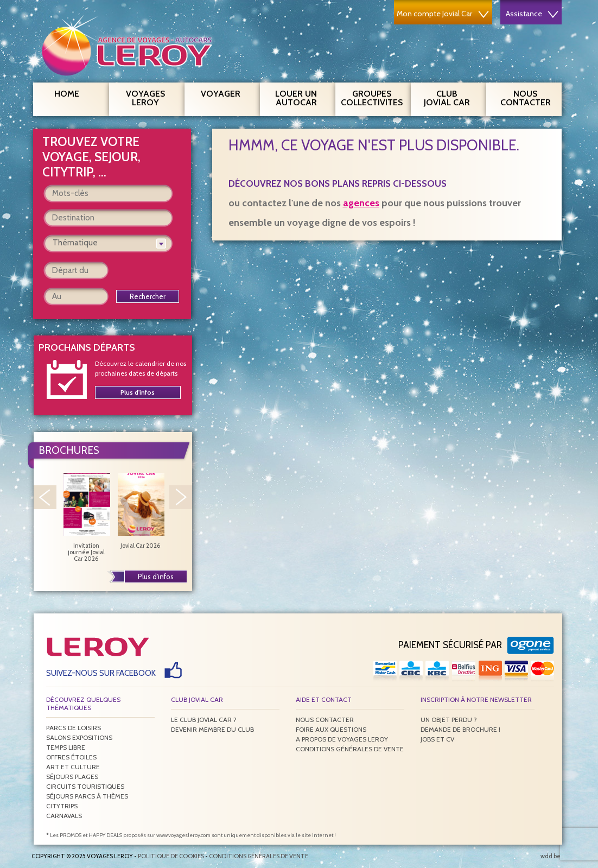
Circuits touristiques (85, 786)
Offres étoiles (71, 757)
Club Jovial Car (447, 98)
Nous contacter (530, 97)
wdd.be (551, 856)
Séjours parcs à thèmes (87, 796)
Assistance (532, 14)
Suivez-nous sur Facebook (101, 673)
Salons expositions (79, 737)
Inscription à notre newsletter (476, 699)
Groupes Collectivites (372, 97)
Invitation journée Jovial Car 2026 (86, 517)
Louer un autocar (301, 97)
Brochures (69, 450)
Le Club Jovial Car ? (204, 720)
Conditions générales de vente (350, 749)
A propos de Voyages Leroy (342, 739)
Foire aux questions (331, 729)
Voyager (226, 92)
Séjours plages (72, 777)
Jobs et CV (437, 739)
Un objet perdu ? (449, 720)
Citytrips (62, 806)
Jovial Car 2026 (141, 511)
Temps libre (66, 747)
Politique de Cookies (171, 856)
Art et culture (73, 767)
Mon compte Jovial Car (443, 14)
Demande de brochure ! (460, 729)
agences (361, 203)
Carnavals (64, 816)
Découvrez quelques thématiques (83, 704)
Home (67, 94)
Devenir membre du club (212, 729)
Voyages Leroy (151, 97)
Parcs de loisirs (74, 728)
